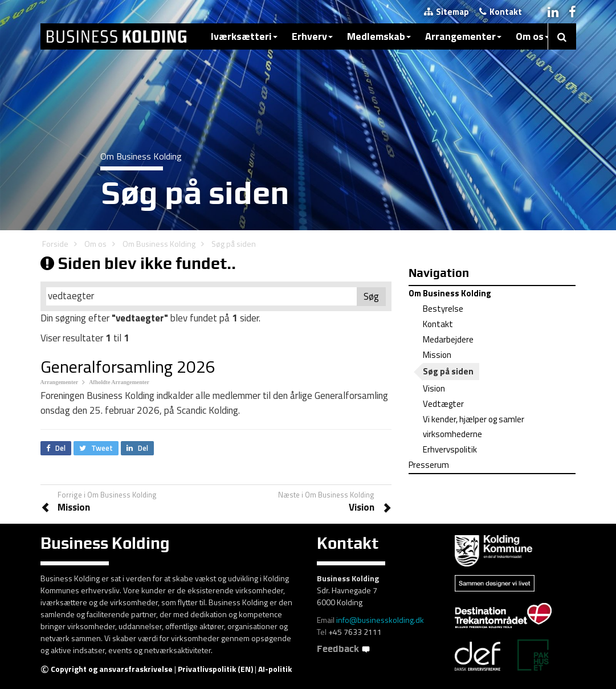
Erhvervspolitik (450, 449)
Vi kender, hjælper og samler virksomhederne (474, 427)
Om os (533, 36)
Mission (437, 355)
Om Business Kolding (159, 244)
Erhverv (312, 36)
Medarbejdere (448, 339)
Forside (55, 244)
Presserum (429, 465)
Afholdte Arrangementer (119, 382)
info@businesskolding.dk (380, 620)
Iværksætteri (244, 36)
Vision (434, 388)
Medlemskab (379, 36)
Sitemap (446, 12)
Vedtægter (443, 404)
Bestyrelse (443, 309)
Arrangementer (463, 36)
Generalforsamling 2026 (128, 366)
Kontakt (501, 12)
